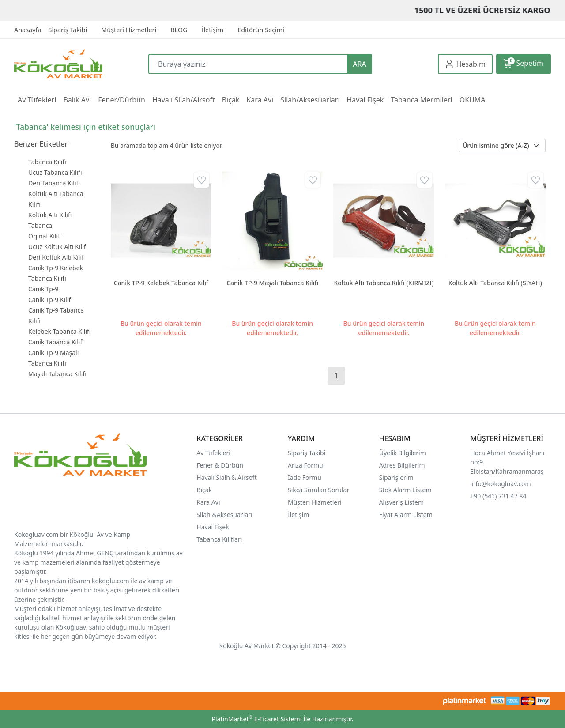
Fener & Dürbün (220, 465)
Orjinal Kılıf (44, 236)
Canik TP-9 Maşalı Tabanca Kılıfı (272, 283)
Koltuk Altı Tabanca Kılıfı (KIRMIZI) (384, 283)
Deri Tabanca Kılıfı (54, 183)
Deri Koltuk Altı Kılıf (56, 257)
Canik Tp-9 (43, 289)
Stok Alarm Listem (405, 490)
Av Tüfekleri (213, 453)
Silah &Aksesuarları (224, 515)
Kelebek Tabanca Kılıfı (59, 331)
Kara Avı (208, 502)
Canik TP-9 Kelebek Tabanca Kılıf (161, 283)
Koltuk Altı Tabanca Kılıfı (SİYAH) (495, 283)
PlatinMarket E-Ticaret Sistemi (256, 719)
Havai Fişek (213, 527)
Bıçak (205, 490)
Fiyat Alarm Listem (406, 515)
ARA (359, 64)
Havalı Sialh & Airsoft (226, 477)
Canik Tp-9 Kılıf (49, 300)
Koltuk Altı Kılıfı (50, 215)
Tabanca (40, 225)
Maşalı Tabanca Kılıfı (57, 374)
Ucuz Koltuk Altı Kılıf (57, 247)
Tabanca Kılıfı (47, 162)
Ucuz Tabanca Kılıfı (55, 172)
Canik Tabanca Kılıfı (56, 342)
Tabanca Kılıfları (220, 539)
